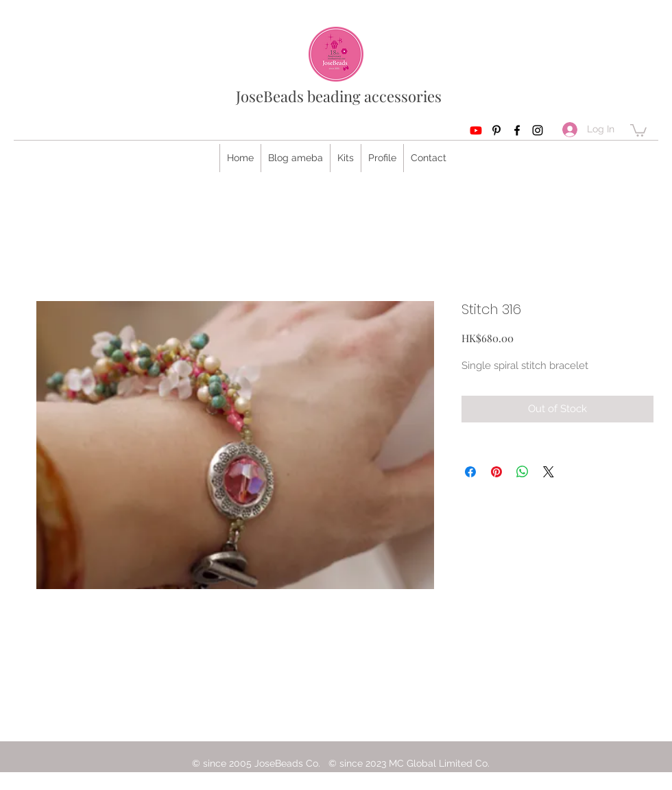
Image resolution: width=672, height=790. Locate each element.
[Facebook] (517, 130)
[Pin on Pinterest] (496, 472)
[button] (638, 130)
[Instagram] (538, 130)
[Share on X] (549, 472)
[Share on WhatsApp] (523, 472)
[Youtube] (476, 130)
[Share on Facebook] (470, 472)
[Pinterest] (496, 130)
